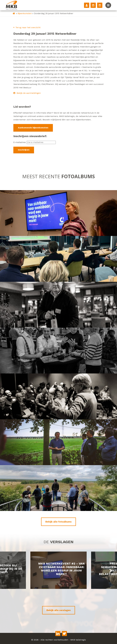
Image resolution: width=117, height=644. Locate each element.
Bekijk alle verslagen (59, 610)
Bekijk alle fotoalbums (58, 522)
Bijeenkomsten (25, 13)
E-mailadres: (35, 142)
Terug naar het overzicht (27, 27)
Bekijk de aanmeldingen (27, 93)
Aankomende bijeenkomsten (33, 128)
